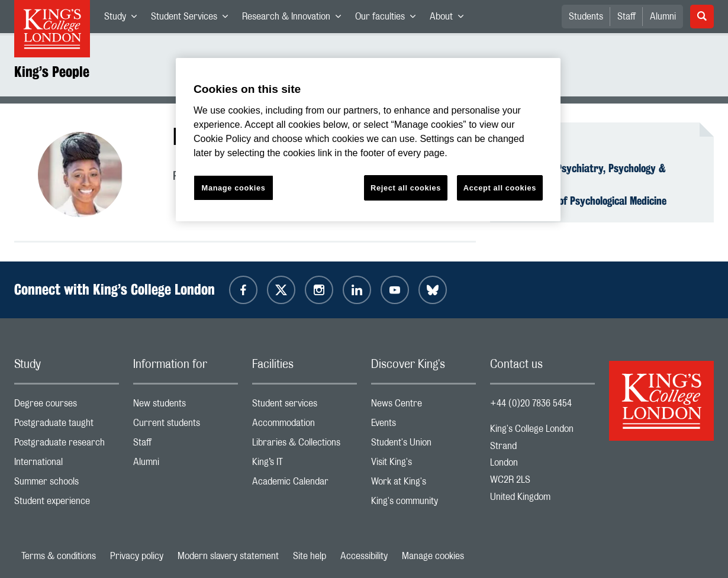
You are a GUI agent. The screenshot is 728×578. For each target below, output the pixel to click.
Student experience (67, 504)
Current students (186, 426)
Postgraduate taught (67, 426)
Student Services (193, 19)
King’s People (52, 72)
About (450, 19)
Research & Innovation (295, 19)
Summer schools (67, 484)
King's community (423, 504)
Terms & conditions (59, 556)
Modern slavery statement (228, 556)
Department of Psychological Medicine (585, 201)
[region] (368, 140)
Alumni (663, 17)
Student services (305, 406)
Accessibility (364, 556)
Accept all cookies (500, 188)
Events (423, 426)
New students (186, 406)
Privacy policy (137, 556)
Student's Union (423, 445)
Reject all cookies (406, 188)
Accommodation (305, 426)
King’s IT (305, 465)
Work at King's (423, 484)
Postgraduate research (67, 445)
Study (124, 19)
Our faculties (389, 19)
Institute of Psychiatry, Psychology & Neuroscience (585, 175)
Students (586, 17)
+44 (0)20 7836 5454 (531, 403)
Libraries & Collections (305, 445)
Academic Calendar (305, 484)
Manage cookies (433, 556)
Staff (626, 17)
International (67, 465)
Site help (310, 556)
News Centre (423, 406)
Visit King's (423, 465)
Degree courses (67, 406)
